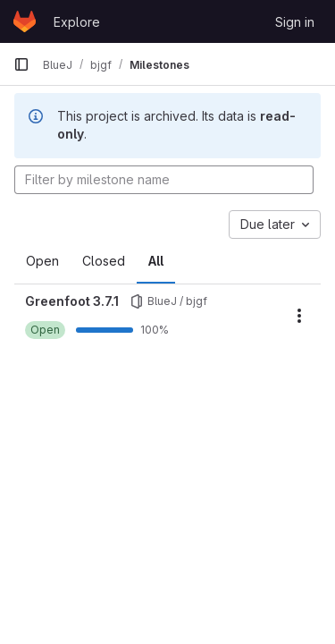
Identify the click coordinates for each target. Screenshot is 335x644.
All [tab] (156, 261)
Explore (77, 22)
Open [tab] (42, 261)
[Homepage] (25, 21)
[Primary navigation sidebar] (21, 64)
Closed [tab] (104, 261)
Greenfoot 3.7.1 (72, 301)
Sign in (295, 22)
